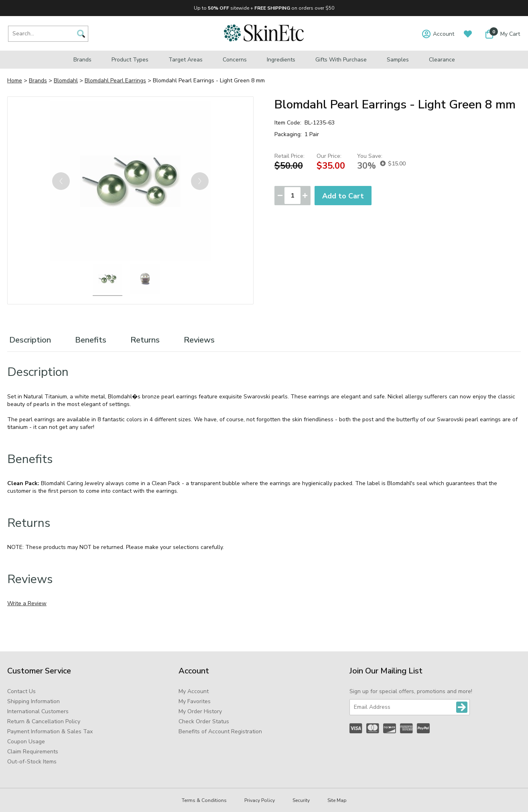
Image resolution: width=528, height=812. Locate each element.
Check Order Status (204, 721)
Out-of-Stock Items (32, 762)
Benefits (91, 340)
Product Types (130, 60)
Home (15, 81)
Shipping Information (34, 701)
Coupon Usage (26, 742)
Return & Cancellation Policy (44, 721)
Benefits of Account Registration (220, 731)
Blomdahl (66, 81)
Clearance (442, 60)
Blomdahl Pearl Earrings (115, 81)
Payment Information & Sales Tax (50, 731)
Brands (82, 60)
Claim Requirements (33, 752)
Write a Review (27, 603)
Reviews (199, 340)
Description (30, 340)
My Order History (200, 711)
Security (301, 800)
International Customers (38, 711)
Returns (145, 340)
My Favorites (195, 701)
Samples (398, 60)
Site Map (337, 800)
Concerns (235, 60)
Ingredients (281, 60)
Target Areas (186, 60)
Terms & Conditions (204, 800)
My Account (194, 691)
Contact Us (21, 691)
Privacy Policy (260, 800)
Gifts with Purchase (341, 60)
